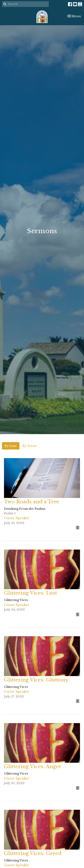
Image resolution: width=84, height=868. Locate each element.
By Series (30, 446)
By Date (11, 446)
